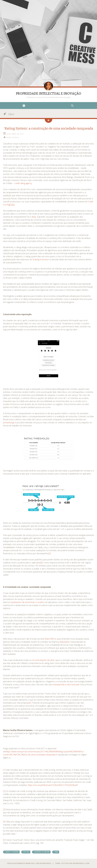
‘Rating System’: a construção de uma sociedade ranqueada (49, 128)
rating (26, 852)
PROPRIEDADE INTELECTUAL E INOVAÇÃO (49, 94)
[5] (30, 703)
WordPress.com (81, 863)
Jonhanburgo (9, 423)
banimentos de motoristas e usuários (28, 602)
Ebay (34, 217)
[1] (4, 770)
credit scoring (12, 852)
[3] (50, 553)
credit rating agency (23, 183)
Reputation (65, 642)
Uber (56, 852)
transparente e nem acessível (66, 684)
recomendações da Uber (43, 660)
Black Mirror (51, 639)
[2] (4, 791)
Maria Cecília (12, 137)
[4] (41, 563)
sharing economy (40, 259)
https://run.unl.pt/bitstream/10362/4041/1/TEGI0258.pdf (53, 785)
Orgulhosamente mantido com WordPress (29, 863)
